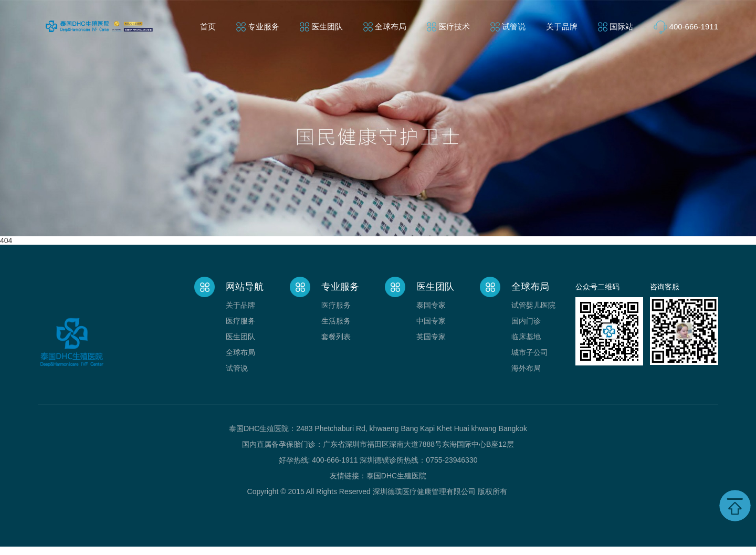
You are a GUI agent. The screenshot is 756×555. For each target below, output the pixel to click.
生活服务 (336, 321)
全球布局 (391, 27)
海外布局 (526, 368)
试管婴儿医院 (533, 305)
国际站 (621, 27)
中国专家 (431, 321)
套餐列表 (336, 337)
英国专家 (431, 337)
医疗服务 (240, 321)
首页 (208, 27)
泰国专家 (431, 305)
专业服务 (264, 27)
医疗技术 (454, 27)
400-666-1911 (694, 27)
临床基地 (526, 337)
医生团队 (327, 27)
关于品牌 (562, 27)
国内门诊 (526, 321)
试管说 (514, 27)
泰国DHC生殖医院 (396, 476)
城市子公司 (530, 352)
